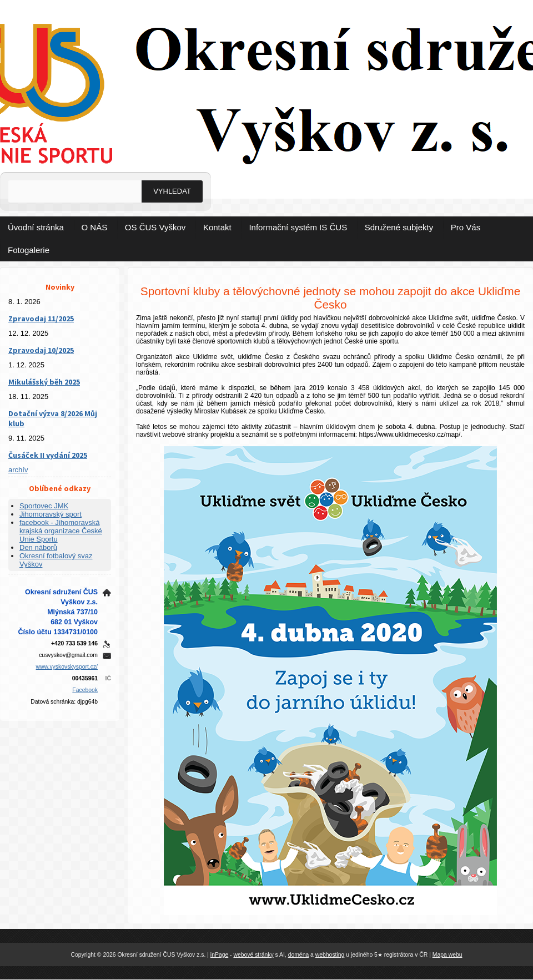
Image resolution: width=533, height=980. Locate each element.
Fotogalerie (29, 250)
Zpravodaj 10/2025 (41, 350)
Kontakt (217, 227)
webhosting (330, 955)
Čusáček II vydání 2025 (48, 455)
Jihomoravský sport (51, 514)
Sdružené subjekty (399, 227)
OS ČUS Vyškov (155, 227)
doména (299, 955)
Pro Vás (466, 227)
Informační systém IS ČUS (298, 227)
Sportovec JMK (44, 506)
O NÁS (95, 227)
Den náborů (38, 547)
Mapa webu (447, 955)
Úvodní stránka (36, 227)
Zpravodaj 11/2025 (41, 319)
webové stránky (253, 955)
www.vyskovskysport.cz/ (67, 667)
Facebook (85, 690)
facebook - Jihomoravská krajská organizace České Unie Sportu (61, 531)
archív (18, 470)
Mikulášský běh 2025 (44, 382)
